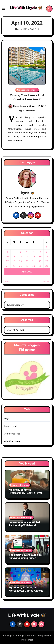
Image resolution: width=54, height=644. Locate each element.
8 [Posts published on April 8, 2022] (40, 252)
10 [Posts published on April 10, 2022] (7, 257)
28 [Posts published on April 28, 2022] (34, 266)
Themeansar (27, 640)
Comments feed (12, 434)
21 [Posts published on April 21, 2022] (34, 261)
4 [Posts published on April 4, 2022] (14, 252)
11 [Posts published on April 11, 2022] (14, 257)
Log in (7, 418)
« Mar (7, 281)
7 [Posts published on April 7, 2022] (33, 252)
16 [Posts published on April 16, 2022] (47, 257)
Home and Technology (21, 518)
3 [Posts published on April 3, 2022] (7, 252)
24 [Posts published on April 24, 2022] (7, 266)
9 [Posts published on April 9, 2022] (47, 252)
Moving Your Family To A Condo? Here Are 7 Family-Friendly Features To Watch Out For (27, 102)
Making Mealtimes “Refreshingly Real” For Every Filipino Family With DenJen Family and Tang (26, 495)
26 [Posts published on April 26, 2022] (20, 266)
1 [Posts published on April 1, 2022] (40, 247)
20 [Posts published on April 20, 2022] (27, 261)
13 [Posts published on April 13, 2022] (27, 257)
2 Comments (29, 111)
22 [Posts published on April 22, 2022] (40, 261)
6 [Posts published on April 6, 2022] (27, 252)
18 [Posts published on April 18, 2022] (14, 261)
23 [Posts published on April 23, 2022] (47, 261)
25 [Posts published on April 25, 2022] (14, 266)
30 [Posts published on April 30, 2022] (47, 266)
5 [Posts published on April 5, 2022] (20, 252)
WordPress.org (12, 441)
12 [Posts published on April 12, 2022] (20, 257)
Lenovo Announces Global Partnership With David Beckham (24, 526)
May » (46, 281)
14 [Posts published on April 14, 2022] (34, 257)
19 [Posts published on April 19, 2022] (20, 261)
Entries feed (10, 426)
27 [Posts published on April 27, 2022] (27, 266)
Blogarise (43, 636)
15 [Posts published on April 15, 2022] (40, 257)
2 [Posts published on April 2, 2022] (47, 247)
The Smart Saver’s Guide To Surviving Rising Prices (25, 557)
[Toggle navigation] (4, 9)
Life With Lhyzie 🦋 (26, 8)
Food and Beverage (20, 485)
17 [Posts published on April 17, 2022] (7, 261)
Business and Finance (27, 90)
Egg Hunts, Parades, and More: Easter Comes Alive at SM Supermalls (26, 591)
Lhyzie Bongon (18, 106)
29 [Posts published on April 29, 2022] (40, 266)
